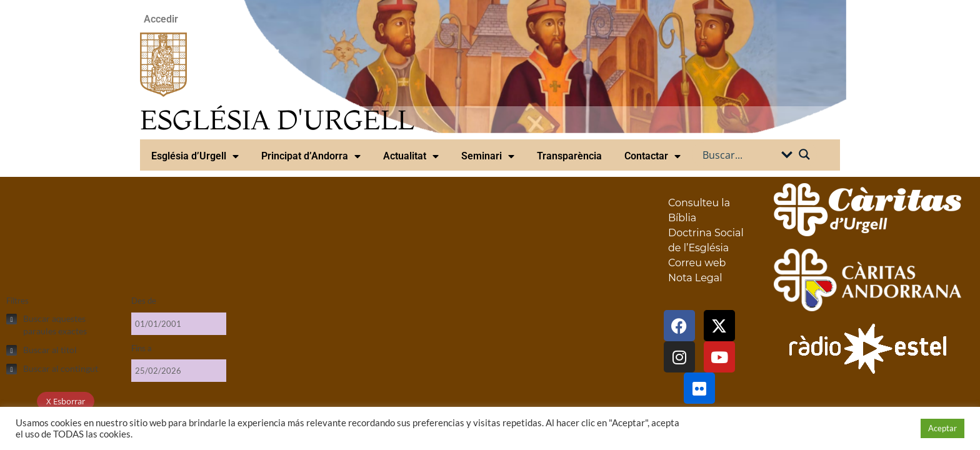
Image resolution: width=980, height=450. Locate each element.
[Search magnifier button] (804, 154)
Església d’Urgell (195, 156)
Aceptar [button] (942, 428)
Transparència (569, 156)
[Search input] (740, 154)
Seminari (488, 156)
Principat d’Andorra (311, 156)
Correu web (697, 263)
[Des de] (179, 324)
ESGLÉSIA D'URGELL (277, 120)
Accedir (161, 19)
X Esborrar (66, 401)
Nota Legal (695, 278)
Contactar (652, 156)
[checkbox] (62, 325)
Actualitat (411, 156)
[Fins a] (179, 371)
